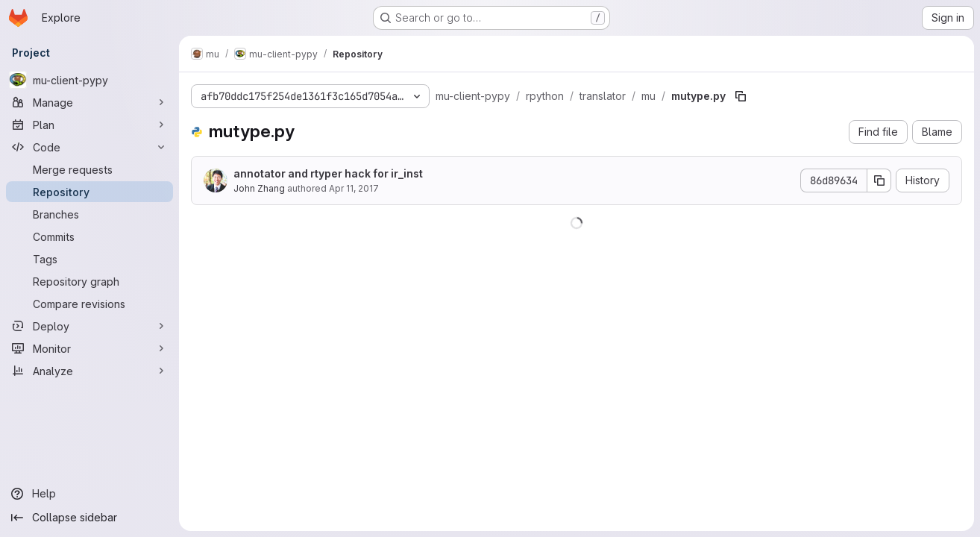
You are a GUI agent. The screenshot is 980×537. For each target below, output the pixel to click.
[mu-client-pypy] (89, 80)
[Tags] (89, 259)
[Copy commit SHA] (879, 180)
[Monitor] (89, 348)
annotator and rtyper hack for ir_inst (328, 173)
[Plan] (89, 125)
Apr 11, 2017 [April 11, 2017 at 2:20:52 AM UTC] (354, 188)
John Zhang (259, 188)
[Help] (89, 494)
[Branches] (89, 214)
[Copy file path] (741, 96)
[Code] (89, 147)
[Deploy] (89, 326)
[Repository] (89, 192)
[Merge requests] (89, 169)
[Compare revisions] (89, 304)
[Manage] (89, 102)
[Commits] (89, 236)
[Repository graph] (89, 281)
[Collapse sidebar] (89, 518)
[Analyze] (89, 371)
